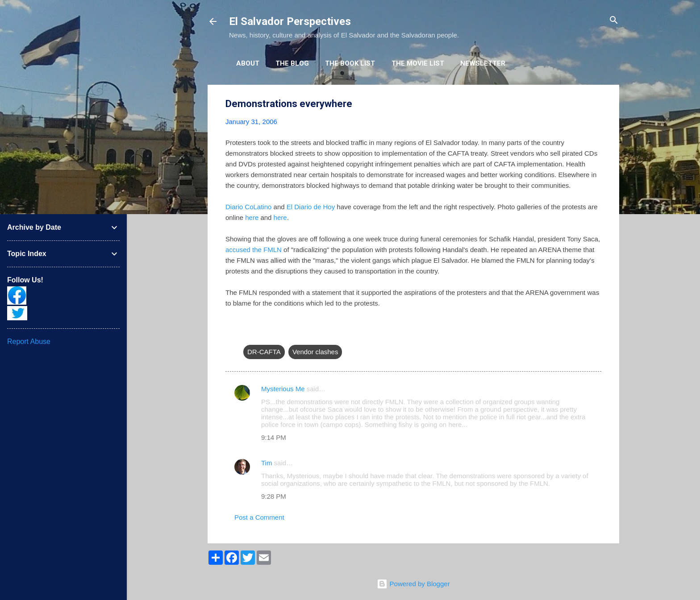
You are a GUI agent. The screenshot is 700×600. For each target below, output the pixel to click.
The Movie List (418, 63)
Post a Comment (259, 517)
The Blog (292, 63)
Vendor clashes (315, 352)
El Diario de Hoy (311, 207)
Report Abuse (29, 341)
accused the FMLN (254, 250)
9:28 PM (274, 496)
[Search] (614, 21)
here (252, 217)
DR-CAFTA (264, 352)
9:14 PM (274, 437)
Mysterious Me (283, 389)
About (248, 63)
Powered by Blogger (413, 584)
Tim (267, 463)
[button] (596, 104)
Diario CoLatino (248, 207)
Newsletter (483, 63)
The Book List (350, 63)
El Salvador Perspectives (290, 21)
